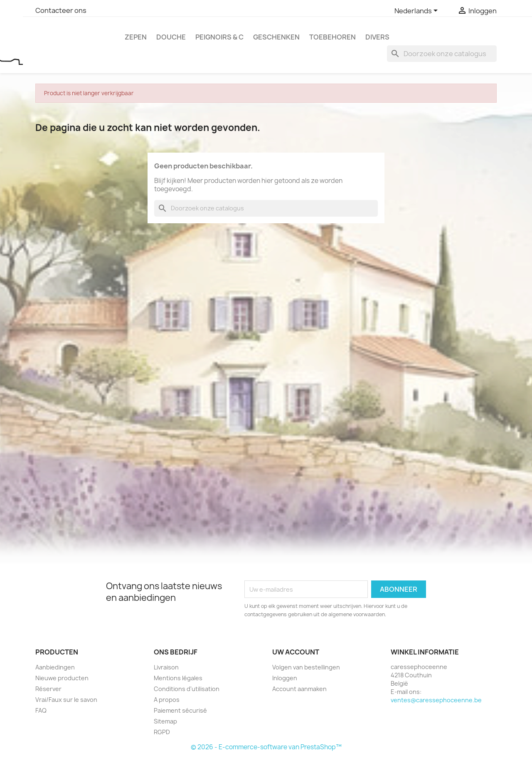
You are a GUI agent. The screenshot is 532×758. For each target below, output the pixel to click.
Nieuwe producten (62, 678)
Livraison (166, 667)
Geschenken (276, 37)
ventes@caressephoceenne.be (436, 700)
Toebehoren (332, 37)
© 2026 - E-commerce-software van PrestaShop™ (266, 747)
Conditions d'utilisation (187, 689)
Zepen (136, 37)
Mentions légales (178, 678)
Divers (377, 37)
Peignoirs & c (219, 37)
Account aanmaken (299, 689)
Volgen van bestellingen (306, 667)
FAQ (41, 710)
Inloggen (285, 678)
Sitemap (165, 721)
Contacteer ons (61, 10)
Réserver (48, 689)
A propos (167, 700)
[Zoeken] (442, 54)
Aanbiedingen (55, 667)
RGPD (162, 732)
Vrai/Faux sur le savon (66, 700)
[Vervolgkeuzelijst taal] (417, 11)
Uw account (296, 652)
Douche (171, 37)
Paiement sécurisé (180, 710)
